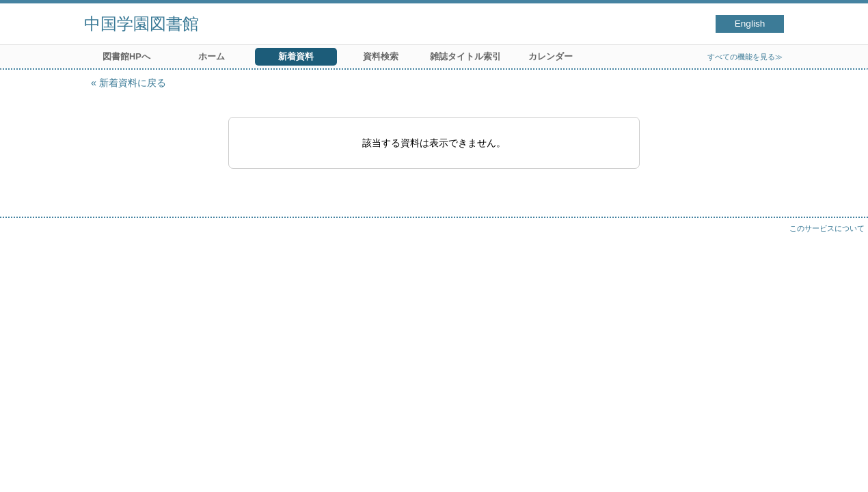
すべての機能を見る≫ (745, 57)
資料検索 (381, 56)
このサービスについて (827, 228)
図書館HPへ (126, 56)
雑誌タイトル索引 (465, 56)
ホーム (212, 56)
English (750, 24)
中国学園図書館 (141, 24)
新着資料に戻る (133, 83)
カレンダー (551, 56)
